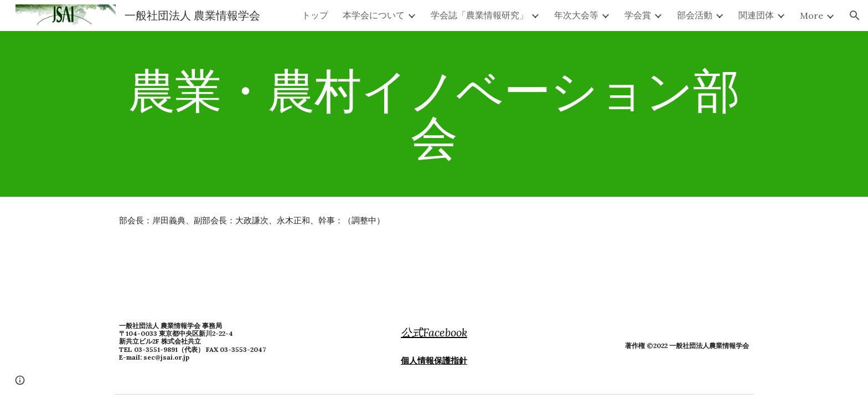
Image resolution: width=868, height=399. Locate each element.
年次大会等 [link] (576, 15)
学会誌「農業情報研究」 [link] (479, 15)
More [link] (812, 16)
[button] (855, 16)
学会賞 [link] (638, 15)
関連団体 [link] (756, 15)
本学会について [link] (374, 15)
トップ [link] (315, 15)
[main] (434, 114)
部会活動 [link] (695, 15)
